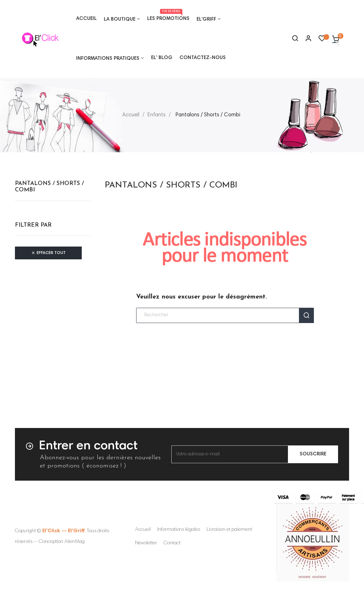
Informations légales (179, 530)
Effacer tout (48, 253)
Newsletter (146, 543)
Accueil (143, 530)
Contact (172, 543)
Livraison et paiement (229, 530)
